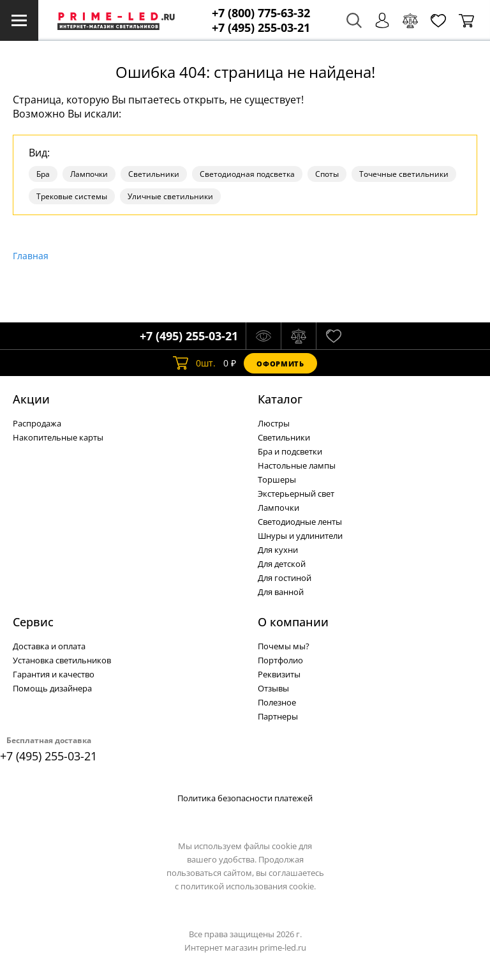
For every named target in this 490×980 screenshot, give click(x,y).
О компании (293, 622)
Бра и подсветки (290, 451)
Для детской (282, 564)
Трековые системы (72, 196)
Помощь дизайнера (52, 688)
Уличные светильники (170, 196)
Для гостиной (285, 578)
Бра (43, 174)
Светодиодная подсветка (247, 174)
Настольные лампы (297, 465)
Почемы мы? (284, 646)
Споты (327, 174)
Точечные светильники (404, 174)
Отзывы (273, 688)
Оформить (280, 364)
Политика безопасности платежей (245, 798)
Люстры (274, 423)
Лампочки (89, 174)
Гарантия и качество (54, 674)
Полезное (277, 702)
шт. (194, 363)
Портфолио (280, 660)
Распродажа (37, 423)
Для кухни (278, 550)
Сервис (33, 622)
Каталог (280, 399)
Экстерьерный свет (296, 494)
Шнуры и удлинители (300, 536)
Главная (31, 256)
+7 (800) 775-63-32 (261, 13)
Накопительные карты (58, 437)
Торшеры (277, 479)
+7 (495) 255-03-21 (261, 28)
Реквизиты (279, 674)
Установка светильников (62, 660)
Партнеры (278, 716)
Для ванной (281, 592)
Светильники (154, 174)
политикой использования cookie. (248, 886)
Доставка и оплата (49, 646)
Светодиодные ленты (300, 522)
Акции (31, 399)
